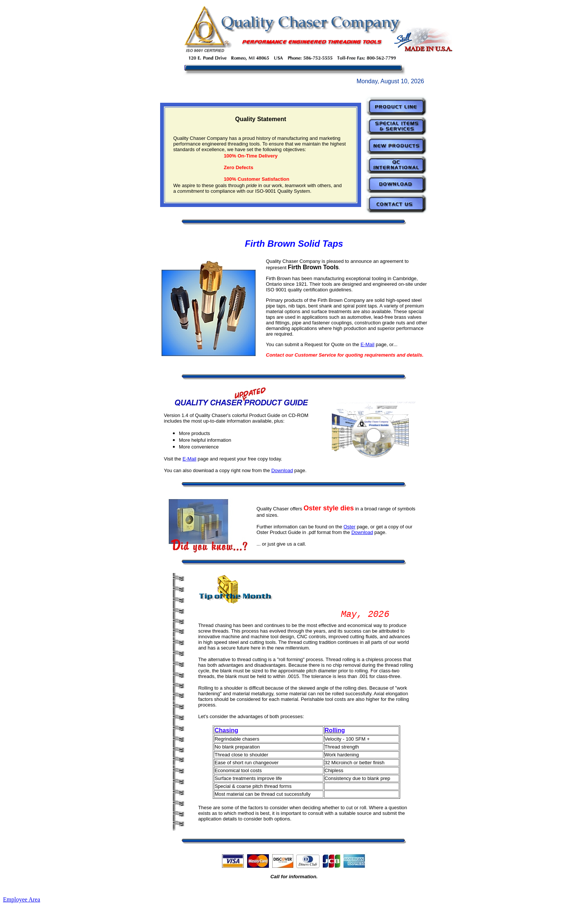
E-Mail (367, 344)
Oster (349, 527)
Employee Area (22, 899)
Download (282, 470)
